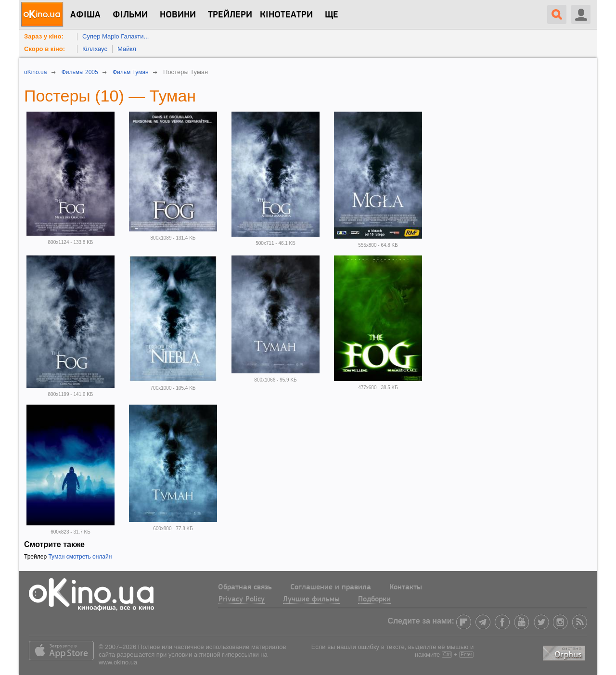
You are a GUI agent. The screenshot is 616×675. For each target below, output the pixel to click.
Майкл (127, 49)
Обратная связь (245, 587)
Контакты (406, 587)
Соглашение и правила (331, 587)
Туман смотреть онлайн (80, 557)
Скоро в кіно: (45, 49)
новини (178, 15)
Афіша (85, 15)
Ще (332, 15)
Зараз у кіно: (44, 36)
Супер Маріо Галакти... (115, 36)
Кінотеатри (286, 15)
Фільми (130, 15)
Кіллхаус (95, 49)
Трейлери (230, 15)
